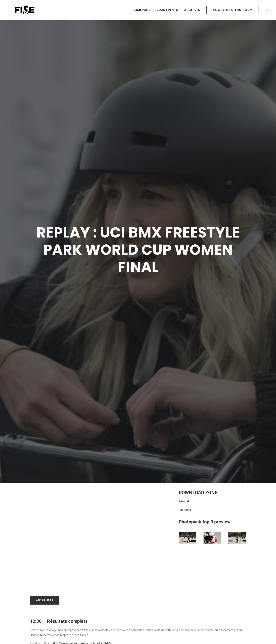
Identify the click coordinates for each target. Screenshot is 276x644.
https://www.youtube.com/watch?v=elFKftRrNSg (82, 622)
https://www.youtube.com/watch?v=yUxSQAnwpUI (86, 632)
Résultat (184, 480)
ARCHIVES (192, 10)
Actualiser (45, 579)
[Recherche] (267, 10)
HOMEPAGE (141, 10)
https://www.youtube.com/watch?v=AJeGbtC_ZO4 (88, 627)
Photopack (185, 488)
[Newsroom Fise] (18, 10)
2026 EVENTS (167, 10)
